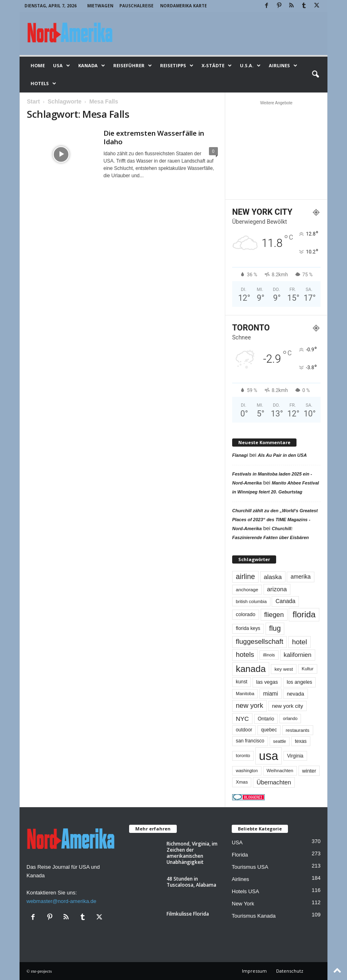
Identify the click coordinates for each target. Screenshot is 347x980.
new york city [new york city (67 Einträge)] (288, 706)
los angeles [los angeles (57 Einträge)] (300, 682)
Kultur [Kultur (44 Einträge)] (308, 669)
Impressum (254, 971)
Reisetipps (177, 66)
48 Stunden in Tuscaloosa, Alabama (191, 882)
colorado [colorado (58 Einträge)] (246, 614)
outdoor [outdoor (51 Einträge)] (244, 730)
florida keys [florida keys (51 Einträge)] (248, 628)
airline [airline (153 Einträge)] (245, 577)
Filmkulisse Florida (188, 914)
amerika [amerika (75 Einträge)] (300, 577)
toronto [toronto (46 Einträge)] (243, 755)
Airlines (283, 66)
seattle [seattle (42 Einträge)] (280, 741)
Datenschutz (290, 971)
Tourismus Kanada (254, 916)
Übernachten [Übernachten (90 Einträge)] (274, 782)
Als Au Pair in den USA (282, 455)
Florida (240, 855)
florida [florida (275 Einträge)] (304, 614)
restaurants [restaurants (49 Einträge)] (298, 730)
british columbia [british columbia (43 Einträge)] (251, 601)
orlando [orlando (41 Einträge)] (290, 718)
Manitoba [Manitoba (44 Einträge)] (245, 694)
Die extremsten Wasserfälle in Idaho (154, 137)
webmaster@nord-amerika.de (61, 901)
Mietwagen (100, 6)
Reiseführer (133, 66)
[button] (315, 75)
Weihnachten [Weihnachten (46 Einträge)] (280, 771)
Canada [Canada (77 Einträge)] (285, 601)
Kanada (92, 66)
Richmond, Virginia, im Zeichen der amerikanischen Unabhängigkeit (192, 853)
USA (61, 66)
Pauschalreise (136, 6)
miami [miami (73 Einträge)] (271, 694)
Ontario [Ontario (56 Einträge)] (266, 719)
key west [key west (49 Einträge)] (284, 669)
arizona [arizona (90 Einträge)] (277, 589)
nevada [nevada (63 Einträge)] (295, 694)
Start (33, 101)
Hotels (43, 84)
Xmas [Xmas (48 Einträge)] (242, 782)
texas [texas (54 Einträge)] (301, 741)
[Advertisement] (277, 150)
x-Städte (217, 66)
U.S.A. (250, 66)
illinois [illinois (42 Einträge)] (269, 655)
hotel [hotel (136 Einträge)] (300, 642)
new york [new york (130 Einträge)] (249, 706)
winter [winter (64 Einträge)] (309, 771)
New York (243, 904)
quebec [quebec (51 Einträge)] (269, 730)
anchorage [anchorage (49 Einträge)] (247, 589)
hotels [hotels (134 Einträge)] (245, 655)
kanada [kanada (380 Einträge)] (251, 669)
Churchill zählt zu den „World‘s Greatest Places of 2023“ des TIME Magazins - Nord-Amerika (275, 520)
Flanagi (240, 455)
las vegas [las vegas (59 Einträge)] (267, 682)
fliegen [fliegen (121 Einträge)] (274, 614)
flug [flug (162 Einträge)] (275, 628)
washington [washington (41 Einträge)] (247, 771)
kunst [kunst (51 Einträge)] (242, 682)
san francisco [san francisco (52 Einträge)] (250, 741)
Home (38, 65)
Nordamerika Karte (183, 6)
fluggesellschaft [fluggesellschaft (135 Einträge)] (259, 642)
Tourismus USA (250, 867)
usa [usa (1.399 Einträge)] (269, 756)
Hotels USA (245, 891)
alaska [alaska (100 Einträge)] (273, 577)
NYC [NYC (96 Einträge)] (242, 719)
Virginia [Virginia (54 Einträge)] (295, 756)
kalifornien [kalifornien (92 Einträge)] (298, 655)
